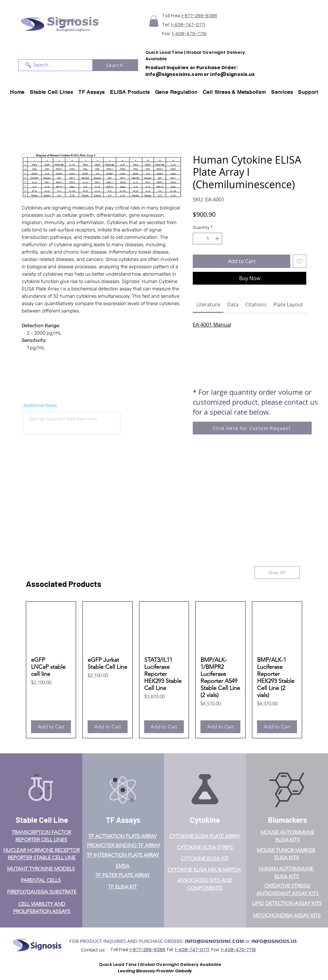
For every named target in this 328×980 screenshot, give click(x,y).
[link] (208, 304)
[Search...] (78, 20)
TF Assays (123, 820)
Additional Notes (40, 405)
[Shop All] (277, 572)
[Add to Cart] (51, 727)
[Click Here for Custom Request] (252, 428)
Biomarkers (287, 820)
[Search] (115, 65)
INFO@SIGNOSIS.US (274, 941)
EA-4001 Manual (212, 325)
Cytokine (205, 820)
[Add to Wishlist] (300, 261)
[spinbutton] (208, 239)
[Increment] (218, 239)
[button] (154, 21)
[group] (164, 670)
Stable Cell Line (42, 820)
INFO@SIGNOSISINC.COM (214, 941)
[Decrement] (198, 239)
